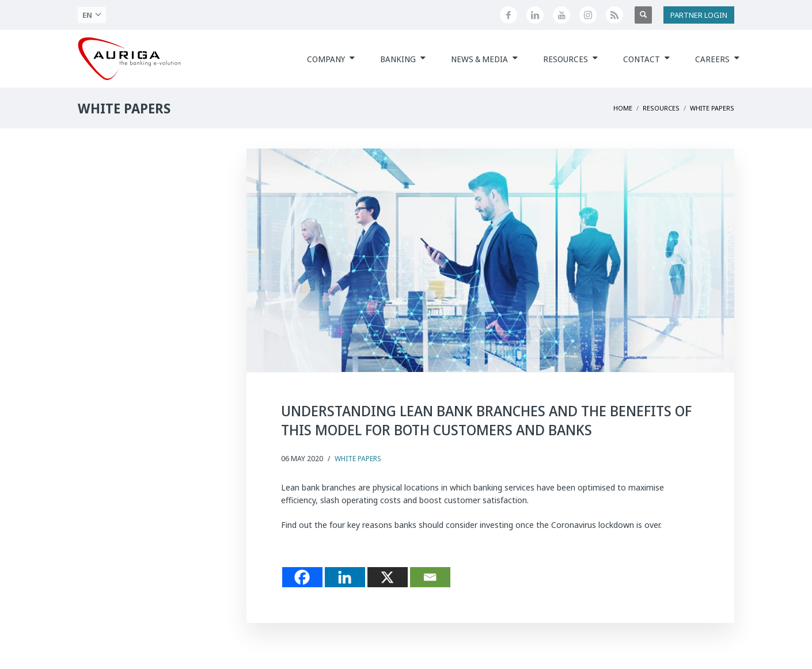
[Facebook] (302, 577)
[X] (388, 577)
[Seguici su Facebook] (509, 15)
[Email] (430, 577)
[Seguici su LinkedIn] (535, 15)
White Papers (358, 459)
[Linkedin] (345, 577)
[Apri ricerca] (643, 15)
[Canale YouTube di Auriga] (561, 15)
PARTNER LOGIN (699, 15)
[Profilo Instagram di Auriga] (588, 15)
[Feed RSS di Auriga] (614, 15)
